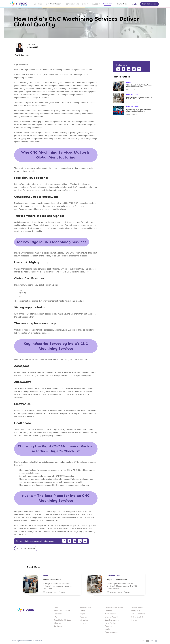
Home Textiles (110, 623)
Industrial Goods (85, 608)
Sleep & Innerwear (112, 632)
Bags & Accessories (112, 620)
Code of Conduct (137, 617)
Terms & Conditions (138, 614)
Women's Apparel (111, 617)
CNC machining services (61, 525)
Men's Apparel (110, 614)
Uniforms (108, 611)
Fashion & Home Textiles (114, 608)
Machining (83, 617)
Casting (82, 611)
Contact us (58, 626)
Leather (108, 629)
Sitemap (134, 620)
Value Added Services (62, 611)
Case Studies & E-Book (62, 620)
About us (57, 623)
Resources (58, 614)
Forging (82, 614)
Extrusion (83, 623)
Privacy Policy (135, 611)
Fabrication (84, 620)
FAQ (56, 617)
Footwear (109, 626)
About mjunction (137, 608)
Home (56, 608)
